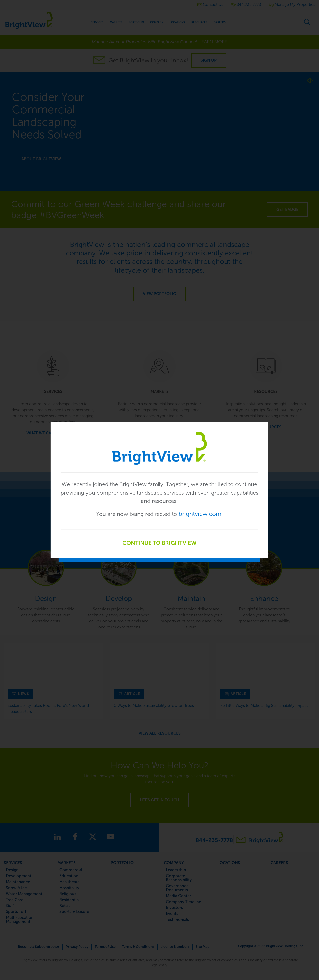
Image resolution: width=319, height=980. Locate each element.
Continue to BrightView (159, 544)
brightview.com (203, 514)
